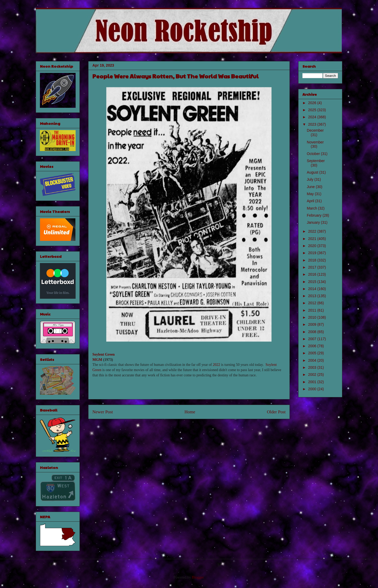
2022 (216, 365)
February (315, 215)
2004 (313, 360)
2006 (313, 346)
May (311, 194)
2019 (313, 253)
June (311, 187)
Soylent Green (104, 354)
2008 (313, 332)
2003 (313, 367)
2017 (313, 267)
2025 (313, 110)
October (314, 154)
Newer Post (103, 412)
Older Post (276, 412)
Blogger (198, 577)
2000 (313, 389)
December (315, 130)
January (314, 222)
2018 (313, 260)
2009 (313, 324)
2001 (313, 382)
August (313, 172)
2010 (313, 317)
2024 (313, 117)
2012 (313, 303)
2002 (313, 375)
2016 (313, 274)
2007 (313, 339)
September (316, 161)
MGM (97, 360)
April (311, 201)
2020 (313, 246)
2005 (313, 353)
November (315, 142)
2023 (313, 124)
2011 (313, 310)
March (313, 208)
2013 (313, 296)
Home (190, 412)
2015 (313, 282)
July (311, 179)
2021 (313, 239)
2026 (313, 103)
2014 (313, 289)
